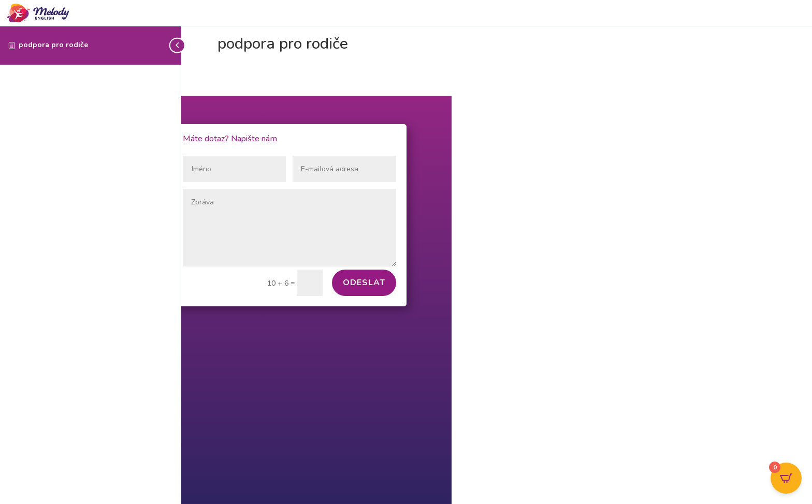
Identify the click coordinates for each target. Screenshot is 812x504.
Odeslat (364, 283)
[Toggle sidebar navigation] (178, 45)
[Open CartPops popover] (786, 478)
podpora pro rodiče (53, 45)
